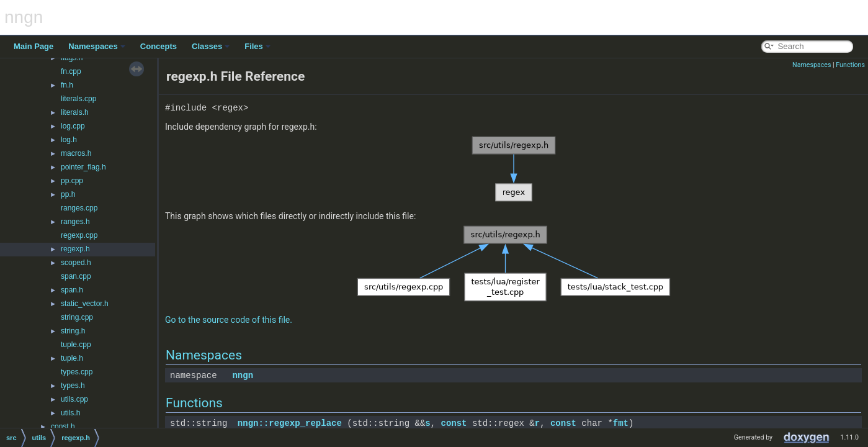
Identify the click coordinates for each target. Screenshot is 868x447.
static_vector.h (85, 304)
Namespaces (97, 46)
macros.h (76, 153)
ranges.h (75, 222)
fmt (621, 423)
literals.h (75, 112)
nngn (243, 375)
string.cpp (77, 317)
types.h (73, 386)
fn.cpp (71, 71)
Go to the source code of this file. (229, 320)
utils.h (70, 413)
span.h (72, 290)
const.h (63, 427)
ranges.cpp (79, 208)
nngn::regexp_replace (290, 423)
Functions (850, 65)
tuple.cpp (76, 345)
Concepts (159, 46)
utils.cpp (74, 399)
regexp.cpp (79, 235)
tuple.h (72, 358)
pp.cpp (72, 181)
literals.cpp (78, 99)
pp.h (68, 194)
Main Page (34, 46)
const (454, 423)
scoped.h (76, 263)
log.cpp (73, 126)
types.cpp (77, 372)
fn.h (67, 85)
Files (257, 46)
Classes (211, 46)
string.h (73, 331)
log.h (69, 140)
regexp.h (75, 249)
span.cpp (76, 276)
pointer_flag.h (83, 167)
